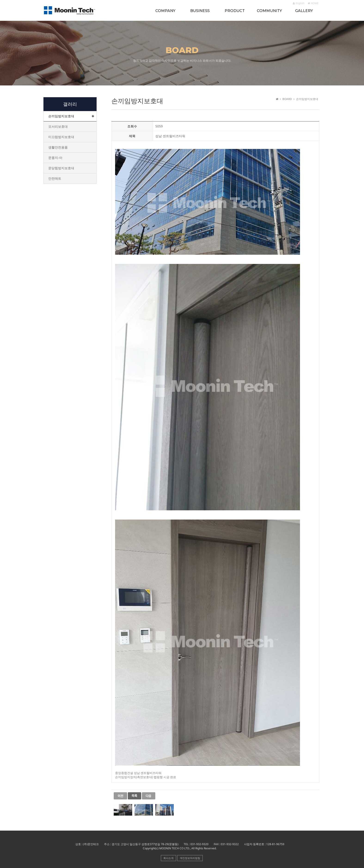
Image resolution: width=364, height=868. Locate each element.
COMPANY (165, 11)
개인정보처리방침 (190, 858)
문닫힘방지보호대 (61, 168)
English (299, 3)
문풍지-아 (55, 158)
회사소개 (168, 858)
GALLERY (304, 11)
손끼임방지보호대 (61, 116)
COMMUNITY (269, 11)
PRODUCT (235, 11)
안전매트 (55, 178)
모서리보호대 (58, 126)
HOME (313, 3)
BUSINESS (200, 11)
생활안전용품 (58, 147)
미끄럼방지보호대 (61, 137)
